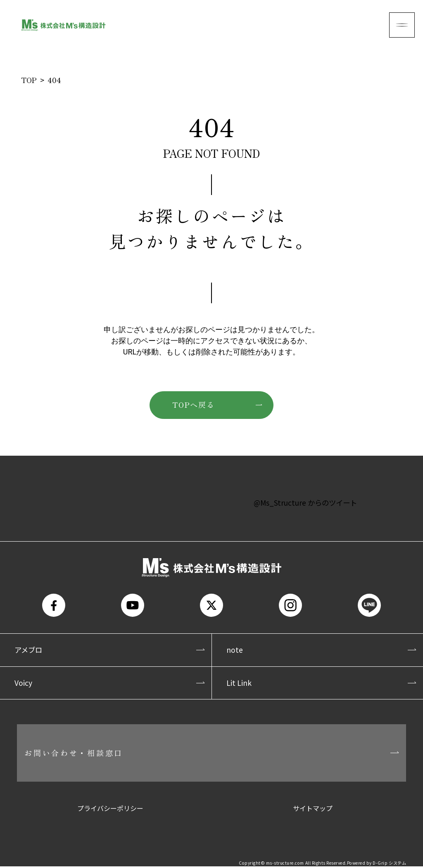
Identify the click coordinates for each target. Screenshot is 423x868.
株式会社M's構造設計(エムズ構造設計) (63, 25)
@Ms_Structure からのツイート (305, 502)
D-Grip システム (389, 865)
